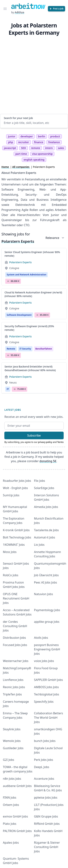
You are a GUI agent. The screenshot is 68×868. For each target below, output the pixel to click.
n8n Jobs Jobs (12, 779)
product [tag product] (55, 136)
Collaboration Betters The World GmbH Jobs (49, 718)
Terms (60, 442)
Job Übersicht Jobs (46, 575)
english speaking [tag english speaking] (34, 160)
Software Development (19, 315)
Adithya (19, 12)
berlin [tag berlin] (42, 136)
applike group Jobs (47, 622)
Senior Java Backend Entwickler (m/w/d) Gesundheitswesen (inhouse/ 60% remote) (30, 368)
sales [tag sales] (61, 148)
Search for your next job (18, 118)
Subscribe (34, 435)
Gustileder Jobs (13, 748)
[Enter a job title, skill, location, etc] (34, 123)
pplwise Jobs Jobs (46, 798)
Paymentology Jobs (47, 610)
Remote (11, 349)
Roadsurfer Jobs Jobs (17, 481)
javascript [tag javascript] (10, 148)
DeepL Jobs (42, 767)
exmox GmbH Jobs (15, 816)
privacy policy (45, 442)
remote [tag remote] (36, 148)
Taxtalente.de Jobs (47, 530)
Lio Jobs (39, 545)
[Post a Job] (56, 9)
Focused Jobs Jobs (15, 645)
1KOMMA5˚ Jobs (14, 545)
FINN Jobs (10, 798)
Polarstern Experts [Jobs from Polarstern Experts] (20, 262)
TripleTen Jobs (12, 694)
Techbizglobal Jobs (47, 694)
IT (8, 389)
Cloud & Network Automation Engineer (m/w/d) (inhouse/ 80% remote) (33, 294)
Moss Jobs (10, 552)
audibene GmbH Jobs (17, 786)
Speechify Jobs (44, 702)
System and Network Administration (26, 275)
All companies (21, 167)
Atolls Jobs (41, 638)
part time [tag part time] (21, 154)
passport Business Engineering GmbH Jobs (47, 649)
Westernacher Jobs (16, 661)
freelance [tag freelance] (54, 142)
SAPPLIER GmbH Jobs (49, 680)
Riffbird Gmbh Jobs (47, 824)
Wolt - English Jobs (15, 488)
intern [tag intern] (49, 148)
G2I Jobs (9, 760)
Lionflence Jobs (13, 680)
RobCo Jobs (11, 575)
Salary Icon (8, 281)
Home (6, 167)
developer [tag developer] (27, 136)
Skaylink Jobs (12, 729)
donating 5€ (48, 461)
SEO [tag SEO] (23, 148)
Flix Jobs (40, 481)
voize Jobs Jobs (44, 661)
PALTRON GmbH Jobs (17, 831)
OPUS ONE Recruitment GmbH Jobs (16, 598)
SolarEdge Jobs (44, 488)
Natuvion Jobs (44, 594)
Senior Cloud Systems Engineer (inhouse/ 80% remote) (32, 254)
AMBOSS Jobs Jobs (47, 687)
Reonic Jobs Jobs (14, 687)
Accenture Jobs (44, 779)
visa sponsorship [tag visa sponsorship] (42, 154)
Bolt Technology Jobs (17, 537)
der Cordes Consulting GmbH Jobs (15, 626)
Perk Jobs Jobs (44, 760)
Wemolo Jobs (12, 741)
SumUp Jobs (11, 495)
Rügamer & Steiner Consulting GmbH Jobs (47, 847)
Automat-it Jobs (45, 537)
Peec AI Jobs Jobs (46, 582)
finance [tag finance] (39, 142)
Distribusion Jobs (14, 638)
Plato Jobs (10, 824)
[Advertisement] (34, 78)
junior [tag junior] (12, 136)
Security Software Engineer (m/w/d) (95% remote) (29, 328)
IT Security (25, 349)
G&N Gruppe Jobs (46, 816)
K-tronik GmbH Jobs (16, 530)
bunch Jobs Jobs (45, 741)
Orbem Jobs (11, 805)
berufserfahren (44, 349)
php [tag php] (11, 142)
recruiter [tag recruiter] (24, 142)
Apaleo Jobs (11, 843)
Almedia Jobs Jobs (46, 507)
